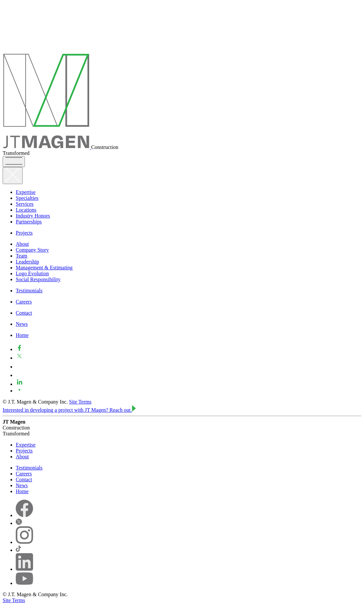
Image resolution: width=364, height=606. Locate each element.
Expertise (26, 192)
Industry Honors (33, 216)
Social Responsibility (38, 279)
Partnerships (29, 222)
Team (21, 256)
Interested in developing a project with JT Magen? (69, 410)
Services (25, 204)
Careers (24, 302)
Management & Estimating (44, 268)
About (22, 244)
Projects (24, 233)
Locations (26, 210)
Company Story (32, 250)
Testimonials (29, 291)
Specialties (27, 198)
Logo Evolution (32, 273)
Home (22, 335)
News (22, 324)
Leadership (27, 262)
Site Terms (80, 402)
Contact (24, 313)
